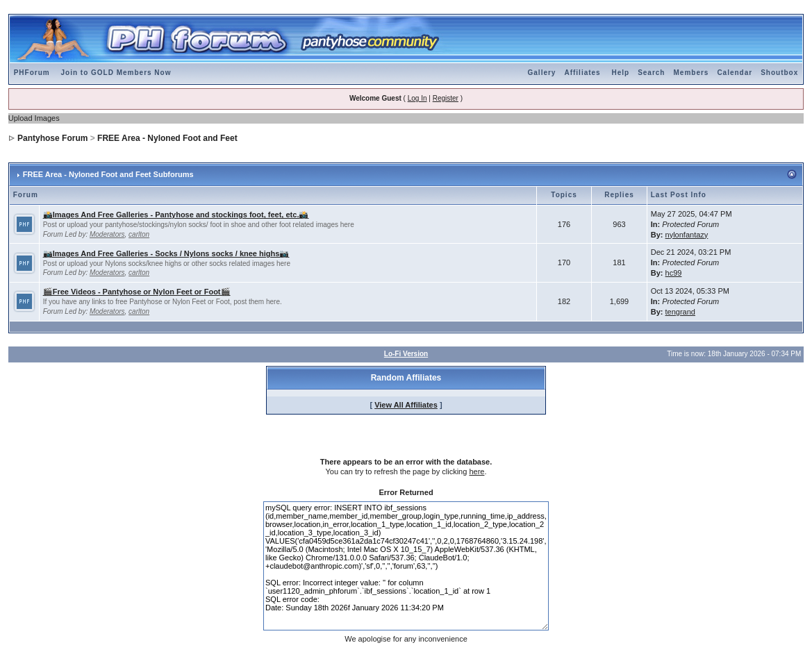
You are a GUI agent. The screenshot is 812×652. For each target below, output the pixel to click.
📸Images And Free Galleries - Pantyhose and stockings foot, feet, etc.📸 (176, 215)
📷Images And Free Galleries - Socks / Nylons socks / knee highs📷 (166, 253)
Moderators (107, 234)
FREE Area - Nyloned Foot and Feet (167, 138)
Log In (417, 98)
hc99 (674, 273)
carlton (139, 234)
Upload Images (34, 118)
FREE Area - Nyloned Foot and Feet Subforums (108, 174)
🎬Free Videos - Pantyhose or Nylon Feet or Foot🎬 (137, 292)
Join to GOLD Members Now (116, 73)
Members (691, 73)
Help (620, 73)
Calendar (735, 73)
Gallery (542, 73)
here (477, 471)
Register (446, 98)
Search (651, 73)
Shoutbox (779, 73)
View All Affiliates (406, 405)
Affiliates (582, 73)
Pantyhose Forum (52, 138)
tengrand (680, 312)
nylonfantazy (687, 235)
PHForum (32, 73)
